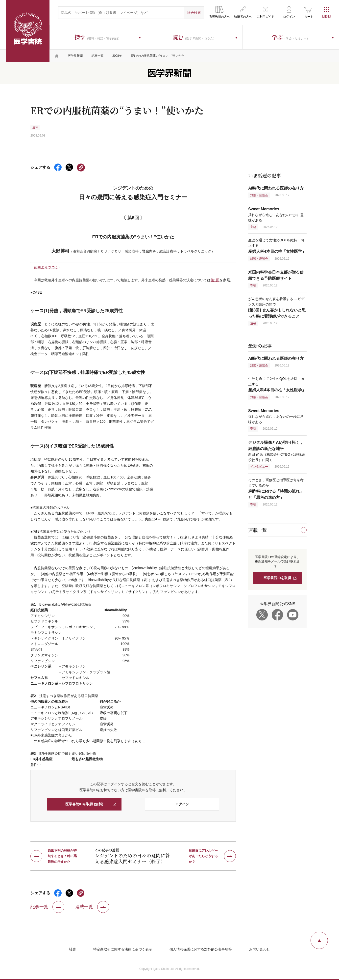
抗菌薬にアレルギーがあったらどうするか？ (203, 856)
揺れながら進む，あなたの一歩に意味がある (276, 215)
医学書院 (28, 31)
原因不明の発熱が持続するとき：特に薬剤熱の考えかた (62, 856)
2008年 (117, 56)
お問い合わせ (260, 949)
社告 (73, 949)
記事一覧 (97, 56)
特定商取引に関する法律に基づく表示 (123, 949)
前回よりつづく (46, 267)
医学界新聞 (75, 56)
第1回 (215, 280)
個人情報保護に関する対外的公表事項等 (201, 949)
